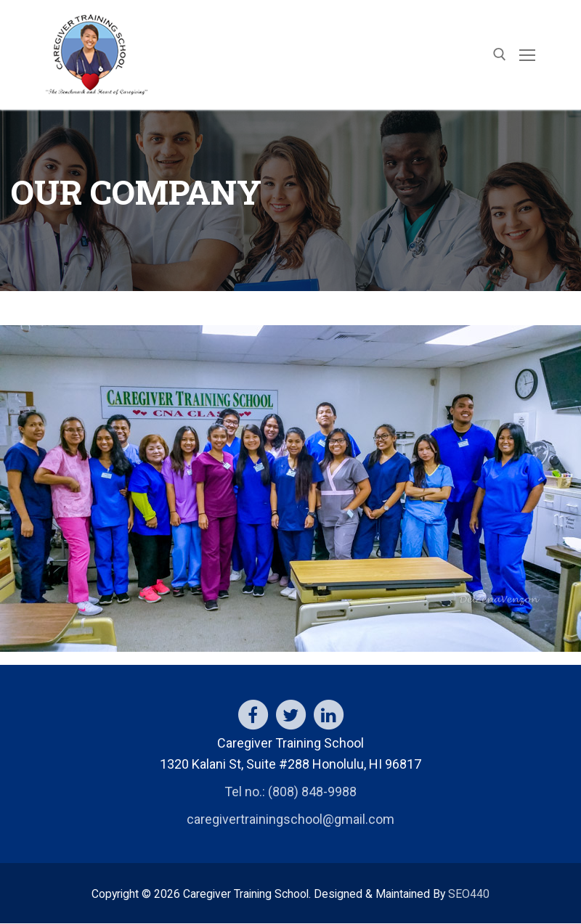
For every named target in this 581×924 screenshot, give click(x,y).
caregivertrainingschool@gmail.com (290, 819)
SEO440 (469, 894)
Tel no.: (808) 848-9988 (290, 792)
